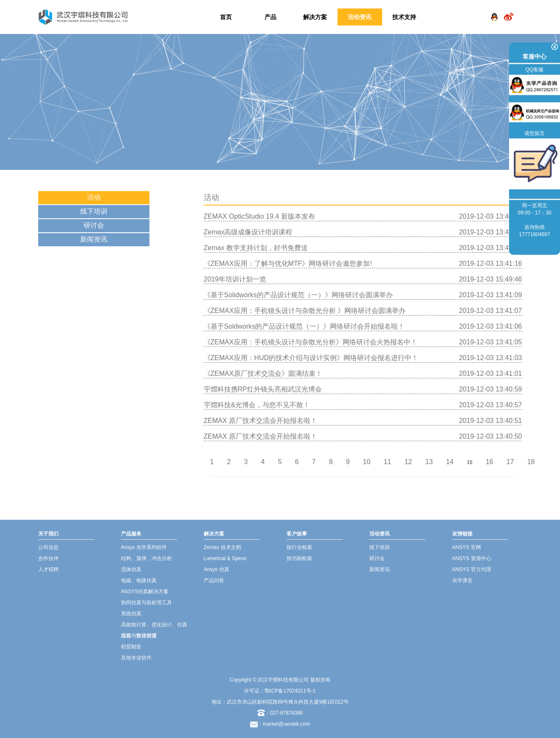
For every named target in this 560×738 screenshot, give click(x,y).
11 (388, 462)
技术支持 (404, 17)
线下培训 (94, 211)
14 (450, 462)
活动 (94, 197)
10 (367, 462)
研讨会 (94, 225)
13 (429, 462)
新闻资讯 (94, 239)
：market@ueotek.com (284, 724)
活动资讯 (360, 17)
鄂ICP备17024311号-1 (290, 691)
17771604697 (534, 234)
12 (408, 462)
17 (510, 462)
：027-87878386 (280, 713)
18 (531, 462)
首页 (226, 17)
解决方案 (315, 17)
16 (490, 462)
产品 (270, 17)
